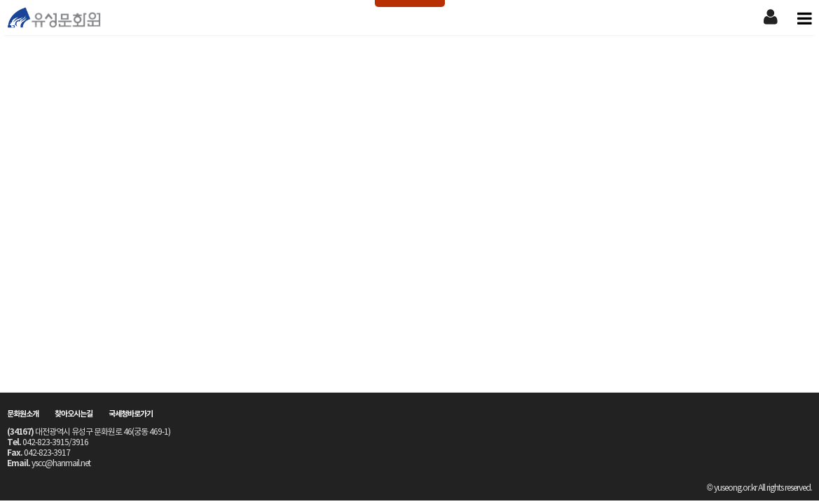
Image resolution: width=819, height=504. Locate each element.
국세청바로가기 (131, 414)
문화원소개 (23, 414)
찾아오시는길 (74, 414)
